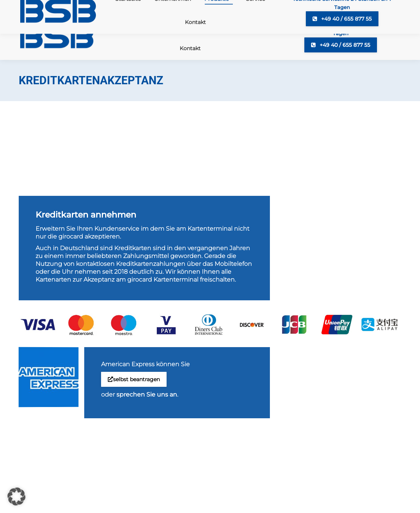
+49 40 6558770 (48, 7)
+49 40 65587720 (171, 7)
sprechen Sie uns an (147, 394)
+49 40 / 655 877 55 (341, 45)
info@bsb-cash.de (109, 7)
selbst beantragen (134, 379)
